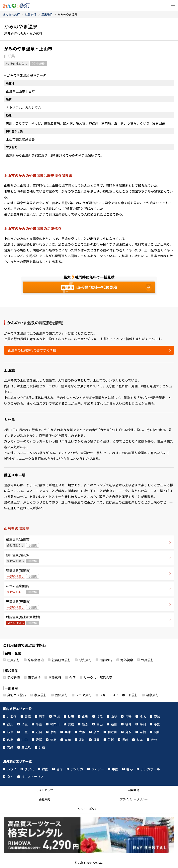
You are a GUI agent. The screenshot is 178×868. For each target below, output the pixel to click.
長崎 (125, 740)
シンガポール (150, 769)
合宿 (72, 677)
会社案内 (44, 799)
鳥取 (128, 732)
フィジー (98, 769)
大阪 (82, 732)
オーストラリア (32, 777)
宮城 (56, 716)
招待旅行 (106, 660)
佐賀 (111, 740)
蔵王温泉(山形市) (22, 542)
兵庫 (68, 732)
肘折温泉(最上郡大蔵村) (23, 620)
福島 (100, 716)
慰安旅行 (85, 660)
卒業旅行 (55, 677)
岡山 (157, 732)
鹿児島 (26, 747)
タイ (10, 777)
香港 (130, 769)
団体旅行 (61, 695)
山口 (25, 740)
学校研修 (13, 677)
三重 (25, 732)
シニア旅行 (84, 695)
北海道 (12, 716)
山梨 (114, 716)
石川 (114, 724)
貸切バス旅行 (17, 695)
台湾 (59, 769)
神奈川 (55, 724)
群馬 (10, 724)
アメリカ (77, 769)
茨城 (157, 716)
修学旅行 (34, 677)
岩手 (42, 716)
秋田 (71, 716)
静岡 (143, 724)
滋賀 (39, 732)
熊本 (139, 740)
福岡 (96, 740)
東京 (71, 724)
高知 (68, 740)
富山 (100, 724)
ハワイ (12, 769)
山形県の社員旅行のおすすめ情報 (32, 350)
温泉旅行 (152, 695)
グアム (29, 769)
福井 (128, 724)
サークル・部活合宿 (98, 677)
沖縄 (42, 747)
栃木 (143, 716)
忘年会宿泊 (36, 660)
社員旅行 (13, 660)
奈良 (96, 732)
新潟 (85, 724)
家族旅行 (41, 695)
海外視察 (127, 660)
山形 (85, 716)
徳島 (53, 740)
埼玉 (25, 724)
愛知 (157, 724)
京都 (53, 732)
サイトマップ (44, 790)
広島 (10, 740)
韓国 (45, 769)
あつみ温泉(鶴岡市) (22, 589)
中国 (115, 769)
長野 (128, 716)
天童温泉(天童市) (22, 604)
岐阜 (10, 732)
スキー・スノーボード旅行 (119, 695)
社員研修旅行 (61, 660)
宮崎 (10, 747)
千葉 (39, 724)
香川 (82, 740)
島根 (143, 732)
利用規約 (134, 790)
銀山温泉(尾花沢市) (22, 558)
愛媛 (39, 740)
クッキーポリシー (89, 809)
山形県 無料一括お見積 (89, 287)
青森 (28, 716)
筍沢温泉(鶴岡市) (22, 573)
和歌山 (112, 732)
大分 (154, 740)
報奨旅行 (147, 660)
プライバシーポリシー (134, 799)
